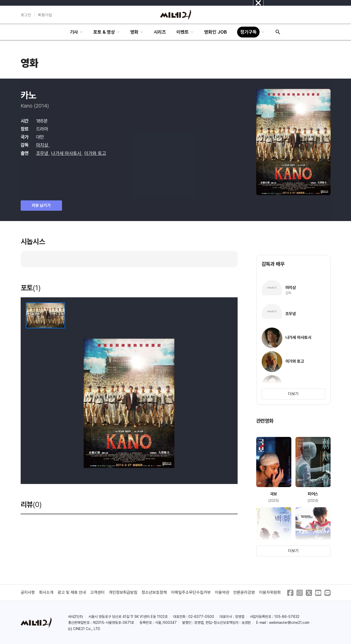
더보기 (293, 394)
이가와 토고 (95, 153)
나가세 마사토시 (67, 153)
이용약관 (222, 592)
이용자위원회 (270, 592)
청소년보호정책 (154, 592)
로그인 (26, 15)
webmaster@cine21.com (289, 623)
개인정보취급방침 (123, 592)
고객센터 (97, 592)
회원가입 (45, 15)
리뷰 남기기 (41, 205)
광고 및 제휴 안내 (72, 592)
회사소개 (46, 592)
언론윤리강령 (244, 592)
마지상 (43, 145)
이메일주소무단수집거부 (191, 592)
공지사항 (28, 592)
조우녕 (43, 153)
